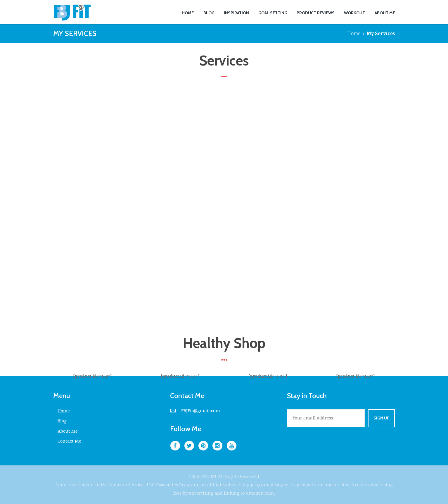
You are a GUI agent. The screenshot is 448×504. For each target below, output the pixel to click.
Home (354, 33)
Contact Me (70, 441)
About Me (68, 431)
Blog (62, 421)
